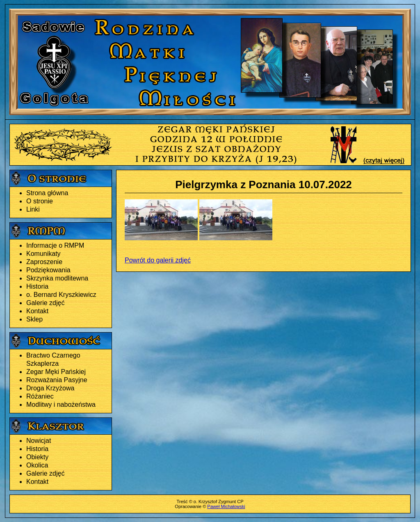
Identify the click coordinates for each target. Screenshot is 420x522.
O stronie (40, 201)
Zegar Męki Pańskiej (56, 372)
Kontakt (37, 311)
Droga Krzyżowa (50, 388)
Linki (33, 209)
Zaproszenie (44, 262)
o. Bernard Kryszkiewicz (61, 295)
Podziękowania (48, 270)
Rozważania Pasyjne (57, 380)
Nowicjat (39, 441)
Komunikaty (43, 254)
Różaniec (40, 396)
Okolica (37, 465)
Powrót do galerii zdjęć (158, 260)
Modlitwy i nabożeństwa (61, 405)
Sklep (34, 319)
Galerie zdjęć (45, 303)
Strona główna (47, 193)
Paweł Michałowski (226, 506)
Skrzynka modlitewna (57, 278)
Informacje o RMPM (55, 245)
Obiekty (37, 457)
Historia (37, 286)
